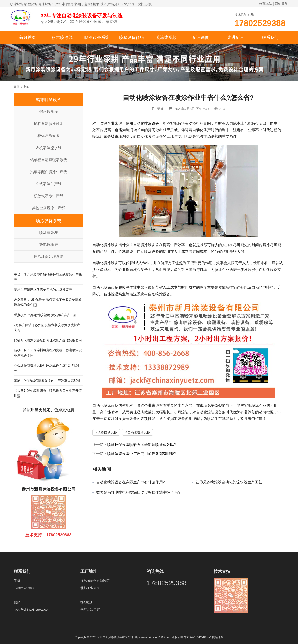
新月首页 (28, 37)
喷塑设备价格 (132, 37)
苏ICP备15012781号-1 (198, 637)
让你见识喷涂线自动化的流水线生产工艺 (229, 482)
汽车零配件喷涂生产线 (49, 172)
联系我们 (270, 37)
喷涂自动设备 (107, 432)
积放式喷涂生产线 (49, 196)
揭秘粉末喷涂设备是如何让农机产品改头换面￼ (48, 340)
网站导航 (281, 4)
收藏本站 (266, 4)
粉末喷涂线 (62, 37)
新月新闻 (201, 37)
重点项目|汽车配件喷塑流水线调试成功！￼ (45, 315)
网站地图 (218, 637)
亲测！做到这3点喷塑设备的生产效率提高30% (47, 381)
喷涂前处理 (49, 233)
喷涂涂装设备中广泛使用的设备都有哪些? (142, 454)
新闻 (160, 109)
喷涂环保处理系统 (49, 257)
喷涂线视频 (166, 37)
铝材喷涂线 (49, 112)
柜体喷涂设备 (49, 136)
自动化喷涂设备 (146, 123)
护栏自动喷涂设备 (49, 124)
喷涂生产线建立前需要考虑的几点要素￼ (43, 290)
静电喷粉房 (49, 245)
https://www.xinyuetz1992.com (152, 637)
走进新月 (236, 37)
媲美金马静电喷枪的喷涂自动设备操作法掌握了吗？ (139, 492)
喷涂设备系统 (97, 37)
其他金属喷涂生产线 (49, 208)
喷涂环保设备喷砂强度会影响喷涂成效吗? (142, 445)
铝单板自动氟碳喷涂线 (49, 160)
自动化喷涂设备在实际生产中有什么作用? (131, 482)
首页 (17, 87)
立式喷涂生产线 (49, 184)
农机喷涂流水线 (49, 148)
